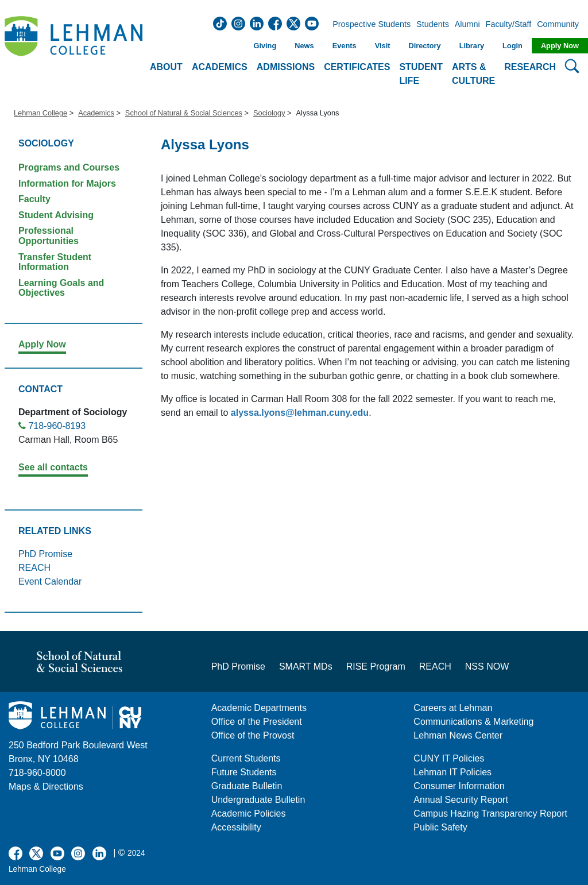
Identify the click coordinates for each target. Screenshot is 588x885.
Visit (383, 46)
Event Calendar (50, 581)
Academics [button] (220, 67)
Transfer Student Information (55, 262)
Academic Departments (259, 708)
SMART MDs (306, 666)
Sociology (269, 113)
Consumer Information (459, 786)
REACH (34, 568)
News (304, 46)
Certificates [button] (357, 67)
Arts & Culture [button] (473, 74)
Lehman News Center (458, 735)
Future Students (244, 772)
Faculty (34, 199)
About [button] (166, 67)
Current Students (246, 758)
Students (433, 25)
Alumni (467, 25)
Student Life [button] (421, 74)
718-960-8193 (57, 426)
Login (512, 46)
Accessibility (236, 827)
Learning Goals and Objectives (61, 288)
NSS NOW (487, 666)
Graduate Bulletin (247, 786)
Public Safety (440, 827)
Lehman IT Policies (452, 772)
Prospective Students (368, 25)
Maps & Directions (46, 787)
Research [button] (530, 67)
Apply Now (560, 46)
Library (472, 46)
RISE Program (376, 666)
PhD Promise (45, 554)
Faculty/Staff (509, 25)
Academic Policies (249, 813)
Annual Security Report (461, 800)
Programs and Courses (69, 167)
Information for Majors (67, 183)
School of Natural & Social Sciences (184, 113)
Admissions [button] (286, 67)
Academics (96, 113)
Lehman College (40, 113)
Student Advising (56, 215)
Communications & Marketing (473, 722)
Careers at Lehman (453, 708)
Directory (424, 46)
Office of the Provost (253, 735)
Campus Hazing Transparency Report (490, 813)
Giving (265, 46)
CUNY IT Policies (449, 758)
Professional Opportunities (49, 236)
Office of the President (257, 722)
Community (561, 25)
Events (345, 46)
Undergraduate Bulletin (258, 800)
